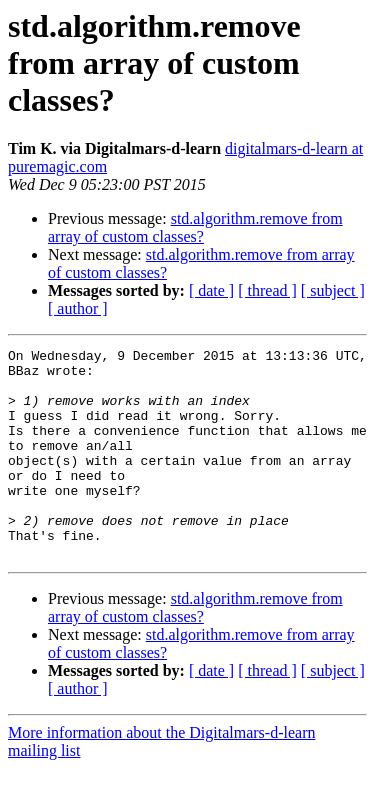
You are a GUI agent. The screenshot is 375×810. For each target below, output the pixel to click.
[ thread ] (267, 290)
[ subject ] (333, 290)
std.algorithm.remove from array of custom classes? (195, 227)
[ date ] (211, 290)
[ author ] (78, 308)
